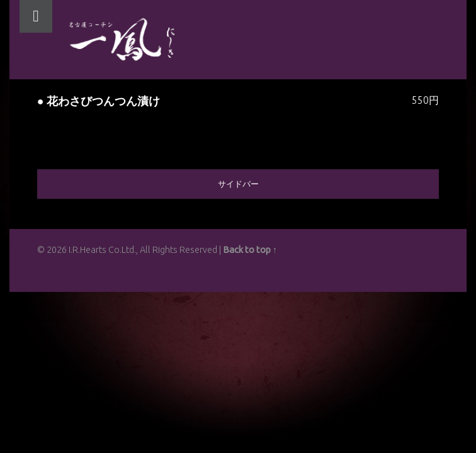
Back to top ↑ (250, 250)
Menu (36, 16)
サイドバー (238, 184)
